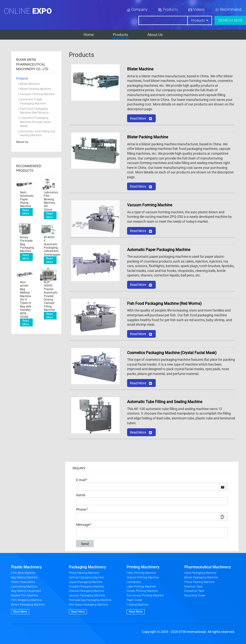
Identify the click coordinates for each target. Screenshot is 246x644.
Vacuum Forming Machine (37, 94)
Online (28, 11)
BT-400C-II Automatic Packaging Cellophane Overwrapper (50, 246)
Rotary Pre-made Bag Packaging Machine (26, 244)
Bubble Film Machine (25, 595)
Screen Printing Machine (142, 591)
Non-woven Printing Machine (145, 595)
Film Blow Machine (23, 573)
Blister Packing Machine (36, 89)
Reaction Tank (193, 587)
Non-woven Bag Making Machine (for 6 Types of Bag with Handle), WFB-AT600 (26, 300)
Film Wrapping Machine (26, 600)
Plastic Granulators (23, 582)
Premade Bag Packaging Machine (90, 600)
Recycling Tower (195, 595)
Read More (26, 212)
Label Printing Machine (141, 587)
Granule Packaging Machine (87, 591)
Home (89, 35)
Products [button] (198, 20)
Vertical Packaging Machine (86, 577)
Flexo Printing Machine (141, 573)
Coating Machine (137, 605)
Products (120, 35)
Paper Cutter (135, 600)
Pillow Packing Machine (84, 573)
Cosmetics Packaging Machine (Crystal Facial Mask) (35, 122)
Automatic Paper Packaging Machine (33, 101)
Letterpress (134, 582)
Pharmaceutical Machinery (208, 567)
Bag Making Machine (24, 577)
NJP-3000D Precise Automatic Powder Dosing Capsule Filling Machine (50, 296)
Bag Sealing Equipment (26, 591)
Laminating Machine (24, 587)
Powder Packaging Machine (86, 587)
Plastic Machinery (26, 567)
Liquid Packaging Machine (86, 582)
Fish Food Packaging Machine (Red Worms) (34, 111)
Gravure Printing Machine (143, 577)
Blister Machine (30, 84)
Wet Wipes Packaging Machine (88, 605)
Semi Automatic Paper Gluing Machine (26, 199)
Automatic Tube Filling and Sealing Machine (38, 133)
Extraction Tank (194, 591)
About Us (155, 35)
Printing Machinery (143, 567)
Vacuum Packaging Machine (87, 595)
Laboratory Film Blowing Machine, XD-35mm (50, 201)
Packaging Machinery (87, 567)
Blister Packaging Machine (28, 605)
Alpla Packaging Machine (200, 573)
